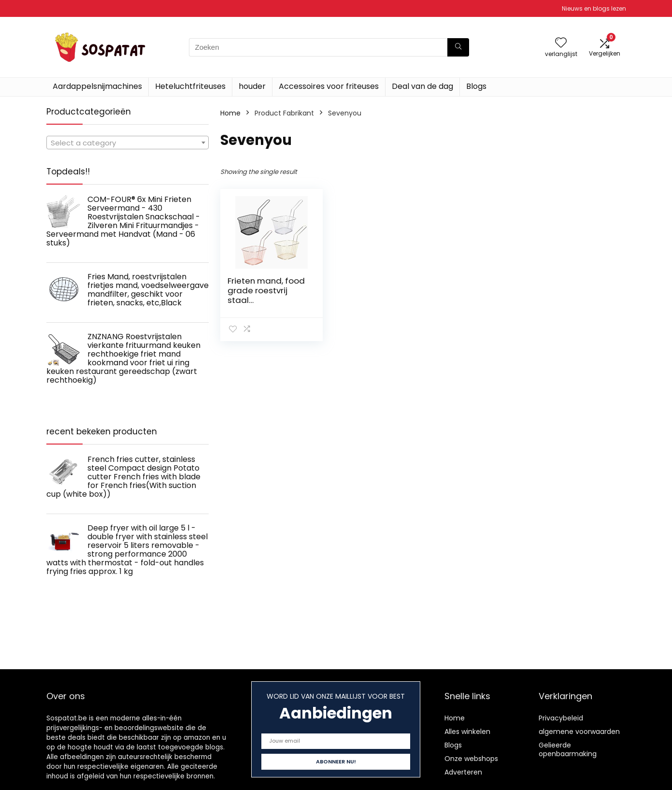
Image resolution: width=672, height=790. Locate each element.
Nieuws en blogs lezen (594, 8)
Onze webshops (471, 759)
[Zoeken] (458, 47)
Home (230, 113)
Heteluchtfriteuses (190, 86)
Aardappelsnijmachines (97, 86)
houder (252, 86)
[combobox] (128, 143)
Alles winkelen (467, 732)
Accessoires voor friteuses (329, 86)
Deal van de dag (422, 86)
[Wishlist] (561, 43)
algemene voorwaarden (579, 732)
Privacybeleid (561, 718)
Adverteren (463, 772)
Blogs (476, 86)
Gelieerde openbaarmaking (568, 749)
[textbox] (128, 143)
